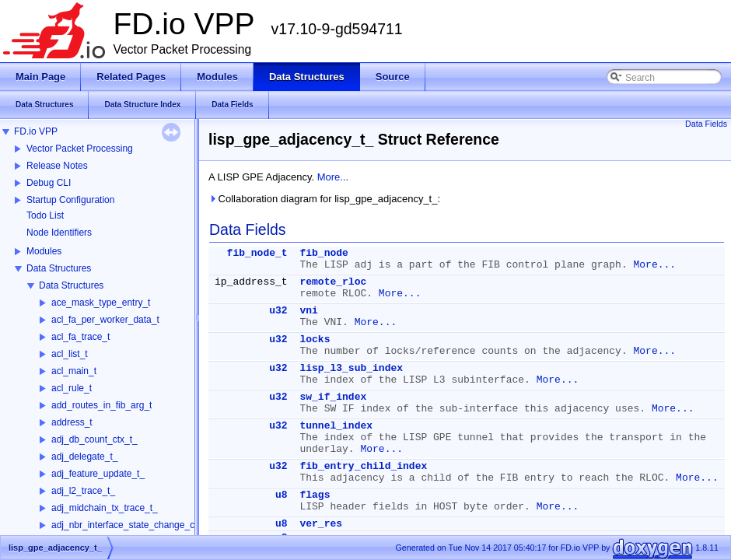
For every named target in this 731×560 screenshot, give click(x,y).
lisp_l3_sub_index (351, 368)
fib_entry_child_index (363, 466)
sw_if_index (333, 397)
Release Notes (57, 166)
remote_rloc (333, 282)
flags (315, 495)
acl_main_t (74, 371)
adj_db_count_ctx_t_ (94, 439)
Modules (44, 251)
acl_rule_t (72, 388)
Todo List (45, 215)
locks (315, 339)
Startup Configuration (70, 200)
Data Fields (706, 124)
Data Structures (59, 268)
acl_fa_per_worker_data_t (105, 320)
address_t (72, 422)
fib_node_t (257, 253)
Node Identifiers (59, 233)
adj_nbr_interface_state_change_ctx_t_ (133, 525)
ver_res (321, 524)
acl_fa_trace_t (80, 337)
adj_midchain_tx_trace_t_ (105, 508)
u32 (278, 311)
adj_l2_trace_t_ (83, 491)
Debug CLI (49, 183)
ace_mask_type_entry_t (101, 303)
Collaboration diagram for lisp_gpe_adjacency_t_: (324, 199)
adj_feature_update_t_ (98, 474)
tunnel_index (336, 426)
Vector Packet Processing (80, 149)
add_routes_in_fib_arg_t (101, 405)
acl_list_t (70, 354)
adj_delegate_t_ (84, 457)
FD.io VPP (36, 131)
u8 (282, 495)
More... (333, 177)
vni (308, 311)
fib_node (324, 253)
